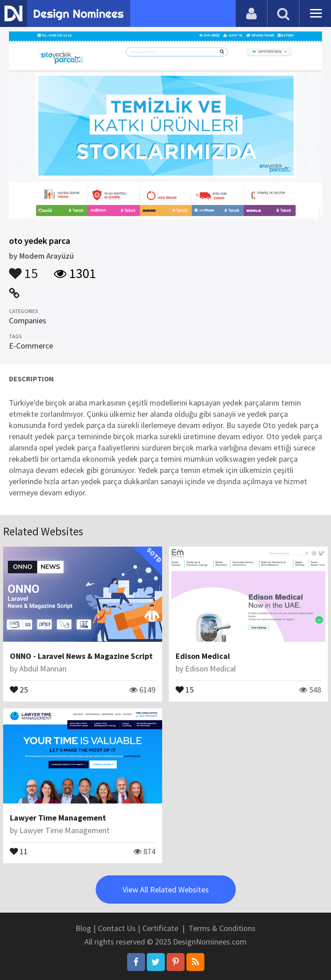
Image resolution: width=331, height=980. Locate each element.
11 (19, 851)
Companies (28, 320)
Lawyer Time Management (58, 818)
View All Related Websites (166, 890)
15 (23, 269)
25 (19, 689)
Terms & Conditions (222, 928)
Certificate (160, 928)
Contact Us (117, 928)
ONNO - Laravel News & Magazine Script (81, 656)
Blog (83, 928)
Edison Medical (203, 656)
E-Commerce (31, 346)
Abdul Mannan (43, 669)
